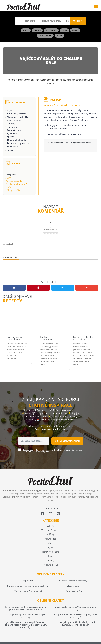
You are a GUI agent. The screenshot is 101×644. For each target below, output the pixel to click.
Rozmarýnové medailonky (15, 338)
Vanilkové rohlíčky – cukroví (28, 591)
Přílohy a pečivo (13, 190)
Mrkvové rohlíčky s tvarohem (83, 338)
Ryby (50, 547)
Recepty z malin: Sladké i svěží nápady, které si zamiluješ (75, 616)
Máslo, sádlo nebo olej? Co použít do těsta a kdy (75, 608)
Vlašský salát (73, 586)
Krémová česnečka (73, 591)
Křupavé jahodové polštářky (73, 581)
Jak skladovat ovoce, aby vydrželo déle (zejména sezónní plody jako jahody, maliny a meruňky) (26, 625)
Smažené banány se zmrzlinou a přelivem (28, 586)
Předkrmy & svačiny (50, 530)
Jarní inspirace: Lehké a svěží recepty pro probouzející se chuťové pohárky (26, 608)
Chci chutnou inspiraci (67, 441)
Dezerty (51, 560)
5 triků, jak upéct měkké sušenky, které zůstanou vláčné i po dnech (75, 624)
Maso (50, 543)
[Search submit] (78, 21)
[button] (96, 6)
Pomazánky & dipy (15, 181)
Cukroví (50, 526)
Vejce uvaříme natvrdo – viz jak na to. (64, 105)
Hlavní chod (51, 539)
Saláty (8, 178)
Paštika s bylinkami (47, 338)
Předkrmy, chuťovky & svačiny (16, 186)
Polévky (50, 534)
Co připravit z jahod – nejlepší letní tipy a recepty (26, 616)
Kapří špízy (28, 581)
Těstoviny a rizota (51, 552)
